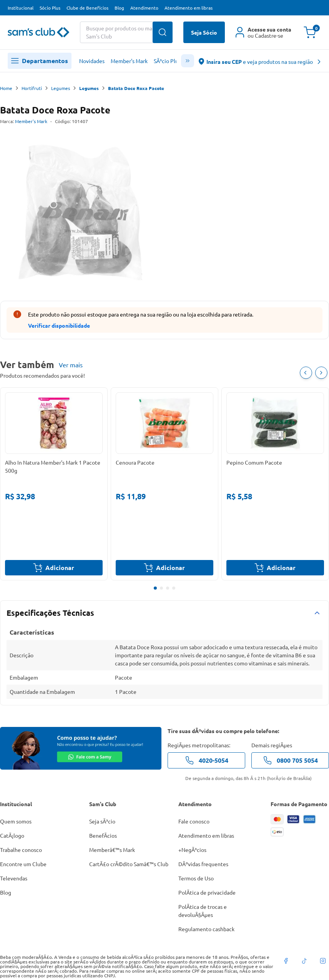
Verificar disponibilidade (59, 325)
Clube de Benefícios (87, 8)
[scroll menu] (188, 61)
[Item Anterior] (306, 373)
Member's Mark (129, 61)
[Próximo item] (321, 373)
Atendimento (144, 8)
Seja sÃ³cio (102, 821)
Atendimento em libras (189, 8)
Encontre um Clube (23, 864)
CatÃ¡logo (12, 835)
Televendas (14, 878)
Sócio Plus (50, 8)
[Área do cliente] (263, 32)
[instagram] (323, 961)
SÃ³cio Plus (167, 61)
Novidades (92, 61)
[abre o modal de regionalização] (260, 61)
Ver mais (71, 365)
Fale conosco (194, 821)
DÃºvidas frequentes (203, 864)
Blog (119, 8)
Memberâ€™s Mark (112, 850)
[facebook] (286, 961)
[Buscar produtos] (163, 32)
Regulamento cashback (206, 929)
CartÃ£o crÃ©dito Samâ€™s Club (129, 864)
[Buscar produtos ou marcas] (126, 32)
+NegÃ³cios (192, 850)
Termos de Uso (196, 878)
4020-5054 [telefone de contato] (207, 760)
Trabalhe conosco (21, 850)
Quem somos (16, 821)
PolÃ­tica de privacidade (207, 892)
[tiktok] (304, 961)
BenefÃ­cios (103, 835)
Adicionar (54, 568)
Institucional (21, 8)
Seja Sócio (204, 32)
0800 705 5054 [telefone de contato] (290, 760)
